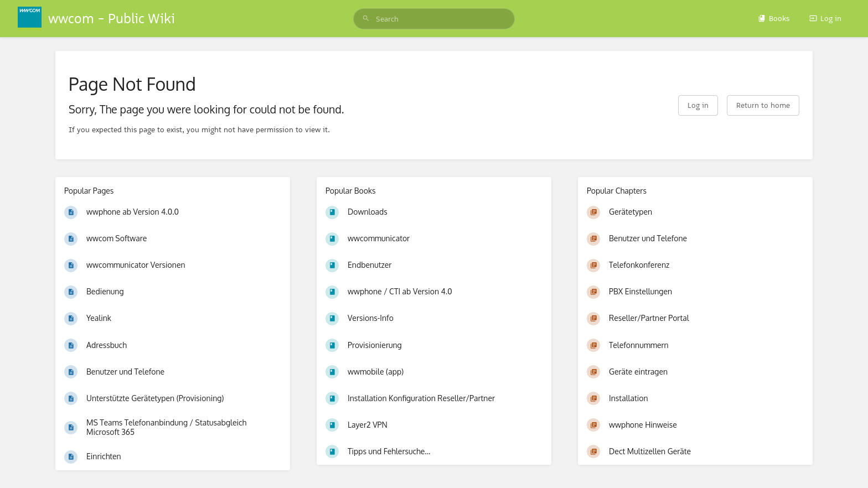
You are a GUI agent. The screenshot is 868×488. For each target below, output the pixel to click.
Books (774, 18)
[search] (434, 19)
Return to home (763, 105)
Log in (825, 18)
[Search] (366, 19)
